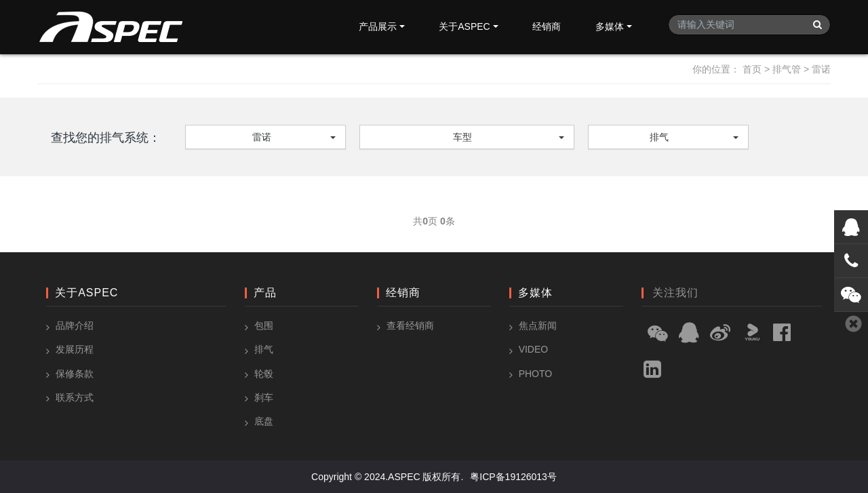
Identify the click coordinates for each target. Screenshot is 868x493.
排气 (659, 137)
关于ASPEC (464, 26)
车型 (462, 137)
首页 (752, 69)
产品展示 (378, 26)
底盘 (264, 421)
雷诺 (821, 69)
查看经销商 (410, 326)
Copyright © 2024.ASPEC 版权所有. (387, 477)
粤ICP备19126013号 (513, 477)
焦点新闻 (538, 326)
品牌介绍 (75, 326)
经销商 (547, 26)
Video (534, 349)
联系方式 (75, 397)
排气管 (787, 69)
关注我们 (675, 293)
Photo (536, 374)
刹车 (264, 397)
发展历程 (75, 349)
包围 (264, 326)
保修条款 (75, 374)
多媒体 (610, 26)
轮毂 (264, 374)
